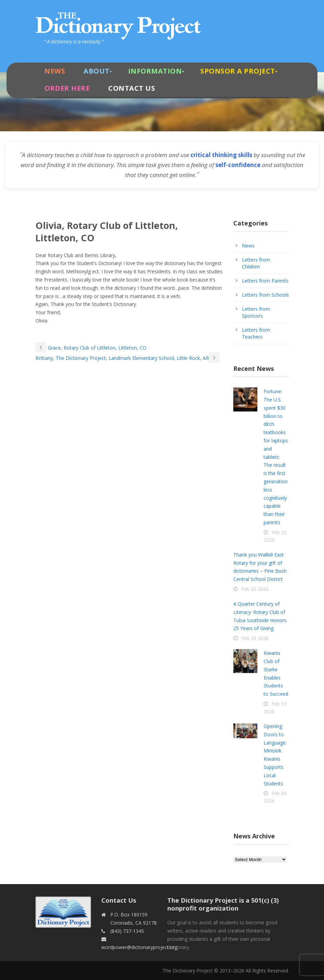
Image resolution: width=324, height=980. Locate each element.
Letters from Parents (265, 281)
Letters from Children (256, 263)
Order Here (67, 88)
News (55, 71)
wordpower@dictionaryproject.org (139, 947)
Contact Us (132, 88)
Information (155, 71)
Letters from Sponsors (256, 312)
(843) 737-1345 (127, 931)
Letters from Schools (265, 295)
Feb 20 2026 (255, 589)
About (97, 71)
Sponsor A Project (238, 71)
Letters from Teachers (256, 333)
